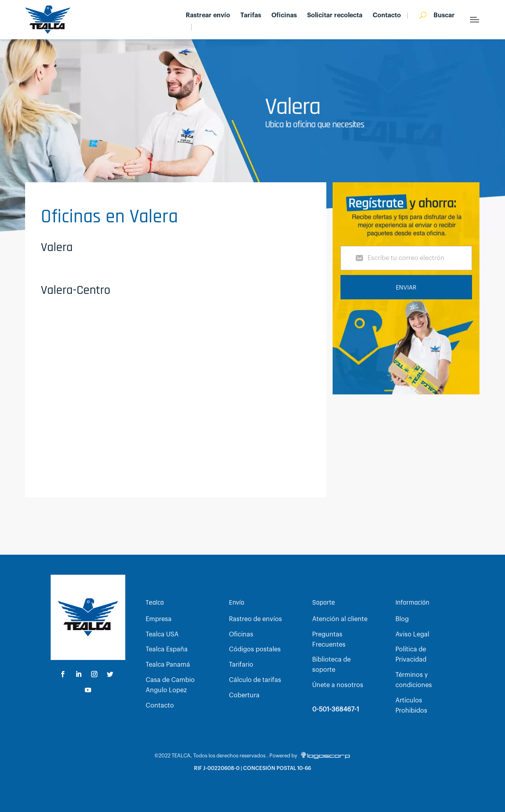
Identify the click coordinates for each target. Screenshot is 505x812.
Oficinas (284, 16)
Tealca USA (162, 634)
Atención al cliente (340, 619)
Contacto (387, 16)
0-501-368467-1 (336, 709)
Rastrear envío (208, 16)
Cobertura (244, 695)
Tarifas (251, 16)
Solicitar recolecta (335, 16)
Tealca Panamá (168, 665)
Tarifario (241, 665)
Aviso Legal (412, 634)
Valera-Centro (76, 290)
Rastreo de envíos (255, 619)
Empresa (159, 619)
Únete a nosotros (338, 685)
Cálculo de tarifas (255, 680)
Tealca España (167, 649)
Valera (57, 247)
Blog (402, 619)
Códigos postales (255, 649)
